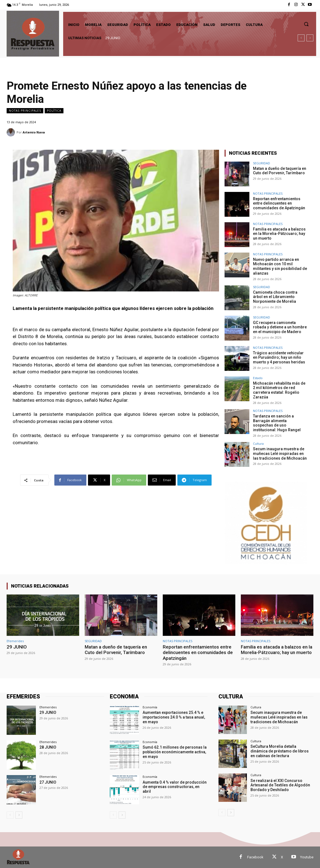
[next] (310, 38)
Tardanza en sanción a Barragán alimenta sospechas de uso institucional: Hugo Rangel (277, 423)
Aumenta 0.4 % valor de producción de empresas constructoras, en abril (175, 787)
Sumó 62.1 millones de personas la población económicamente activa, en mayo (175, 752)
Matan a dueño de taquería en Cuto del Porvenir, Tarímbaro (280, 171)
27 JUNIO (48, 782)
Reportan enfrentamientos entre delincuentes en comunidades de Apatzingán (279, 203)
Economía (150, 707)
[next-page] (19, 815)
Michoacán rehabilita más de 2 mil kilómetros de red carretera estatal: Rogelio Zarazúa (279, 390)
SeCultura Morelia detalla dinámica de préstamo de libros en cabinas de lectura (280, 751)
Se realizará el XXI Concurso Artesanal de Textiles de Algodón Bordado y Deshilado (280, 785)
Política (54, 111)
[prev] (301, 38)
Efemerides (15, 641)
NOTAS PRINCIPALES (25, 111)
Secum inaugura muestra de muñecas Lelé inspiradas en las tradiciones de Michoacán (280, 454)
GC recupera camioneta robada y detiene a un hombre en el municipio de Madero (280, 327)
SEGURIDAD (262, 163)
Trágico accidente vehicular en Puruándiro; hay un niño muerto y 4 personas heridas (279, 358)
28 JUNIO (48, 747)
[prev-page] (10, 815)
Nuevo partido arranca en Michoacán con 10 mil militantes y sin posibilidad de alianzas (280, 266)
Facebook (255, 857)
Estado (258, 378)
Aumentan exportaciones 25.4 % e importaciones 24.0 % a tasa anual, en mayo (174, 717)
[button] (306, 24)
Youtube (307, 857)
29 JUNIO (113, 38)
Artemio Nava (34, 132)
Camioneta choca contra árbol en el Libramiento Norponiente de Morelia (275, 297)
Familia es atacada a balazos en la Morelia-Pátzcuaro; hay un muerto (279, 234)
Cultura (258, 444)
